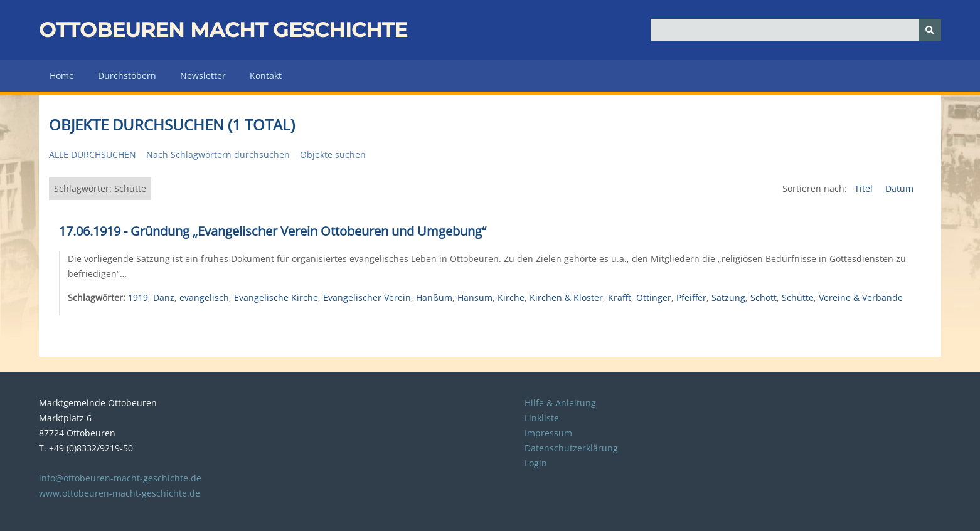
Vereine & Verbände (861, 297)
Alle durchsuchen (93, 155)
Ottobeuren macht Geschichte (223, 30)
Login (536, 463)
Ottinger (654, 297)
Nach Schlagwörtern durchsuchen (218, 155)
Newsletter (203, 76)
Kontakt (266, 76)
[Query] (796, 30)
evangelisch (204, 297)
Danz (164, 297)
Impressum (548, 433)
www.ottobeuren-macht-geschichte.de (120, 493)
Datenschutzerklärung (571, 448)
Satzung (728, 297)
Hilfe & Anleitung (560, 403)
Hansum (475, 297)
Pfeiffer (691, 297)
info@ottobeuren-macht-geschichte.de (120, 478)
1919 (138, 297)
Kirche (511, 297)
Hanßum (434, 297)
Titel (865, 188)
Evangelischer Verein (367, 297)
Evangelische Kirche (276, 297)
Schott (764, 297)
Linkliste (542, 418)
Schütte (798, 297)
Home (62, 76)
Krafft (620, 297)
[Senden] (930, 30)
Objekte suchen (333, 155)
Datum (899, 188)
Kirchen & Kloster (566, 297)
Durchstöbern (127, 76)
